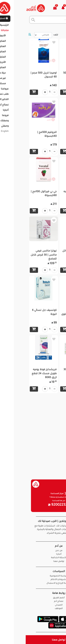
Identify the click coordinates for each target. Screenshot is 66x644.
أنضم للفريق (33, 598)
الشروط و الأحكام (33, 580)
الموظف (33, 609)
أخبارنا (33, 554)
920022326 (33, 505)
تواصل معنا (33, 640)
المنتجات (46, 28)
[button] (39, 8)
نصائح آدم (33, 601)
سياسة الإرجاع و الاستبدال (33, 583)
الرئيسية (59, 28)
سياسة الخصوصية (33, 576)
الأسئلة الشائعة (33, 558)
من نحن (33, 551)
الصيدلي (33, 605)
